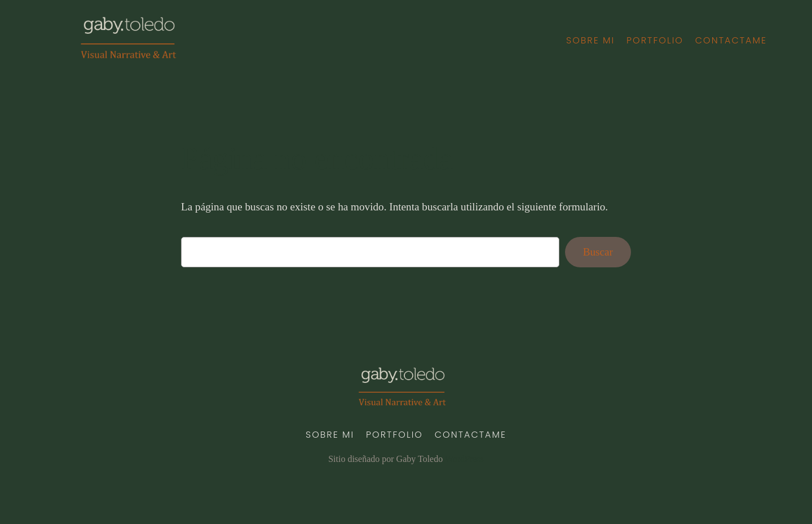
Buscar (598, 252)
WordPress (464, 459)
